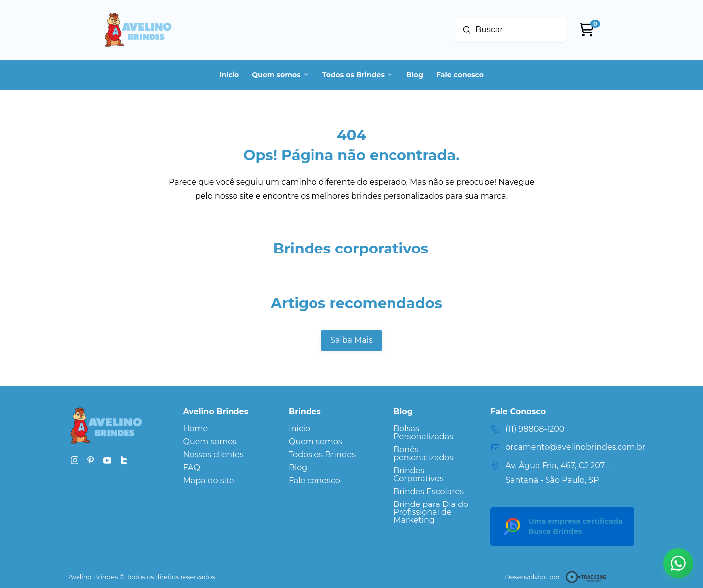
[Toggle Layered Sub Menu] (322, 442)
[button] (678, 563)
